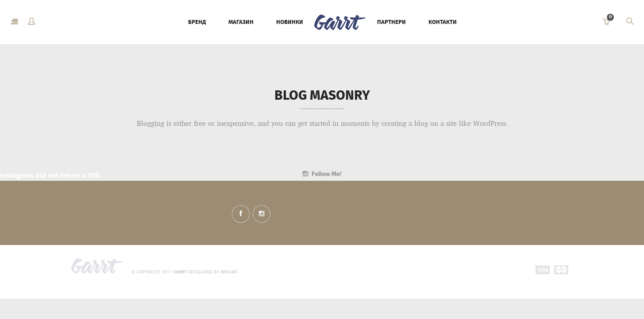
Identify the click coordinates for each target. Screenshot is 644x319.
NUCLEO (229, 272)
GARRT (180, 272)
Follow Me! (326, 174)
